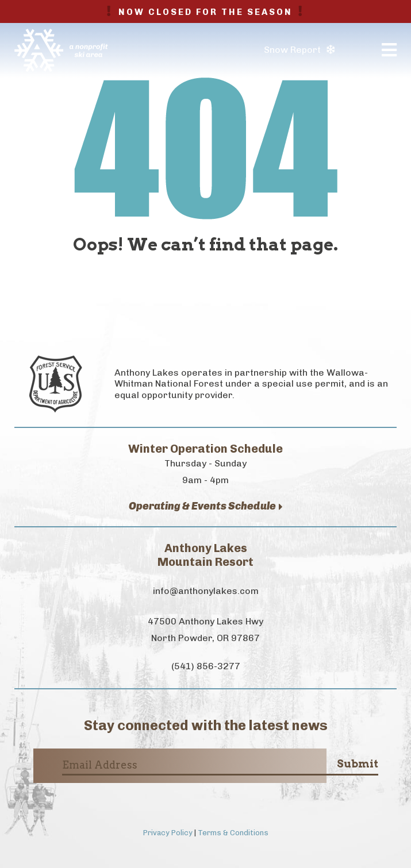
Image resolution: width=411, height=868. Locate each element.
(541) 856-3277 (206, 666)
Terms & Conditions (233, 833)
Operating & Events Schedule (206, 506)
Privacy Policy (168, 833)
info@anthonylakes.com (206, 591)
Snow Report (299, 50)
